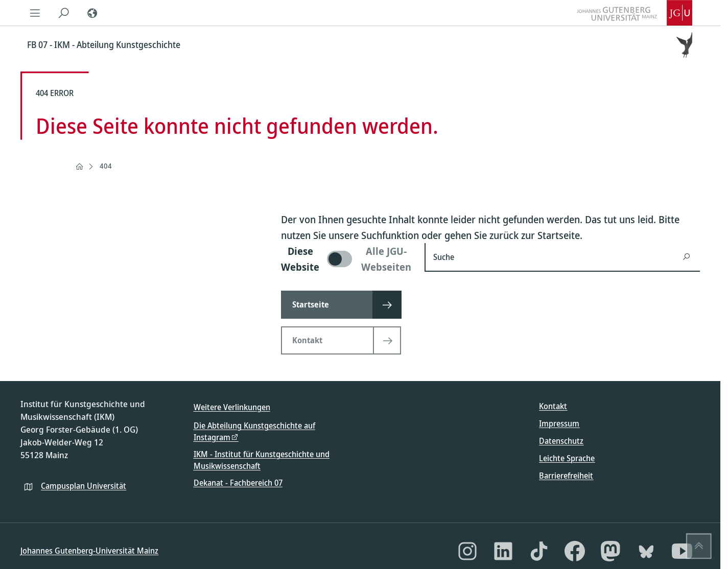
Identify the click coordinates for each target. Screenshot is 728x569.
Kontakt (553, 406)
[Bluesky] (646, 551)
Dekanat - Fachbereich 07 (238, 483)
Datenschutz (561, 441)
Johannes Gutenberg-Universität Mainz (89, 551)
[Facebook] (575, 551)
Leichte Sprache (567, 458)
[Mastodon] (610, 551)
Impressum (559, 423)
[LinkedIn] (503, 551)
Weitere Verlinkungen (232, 407)
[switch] (347, 259)
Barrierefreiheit (566, 476)
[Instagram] (467, 551)
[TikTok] (539, 551)
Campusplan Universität (84, 486)
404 (106, 166)
